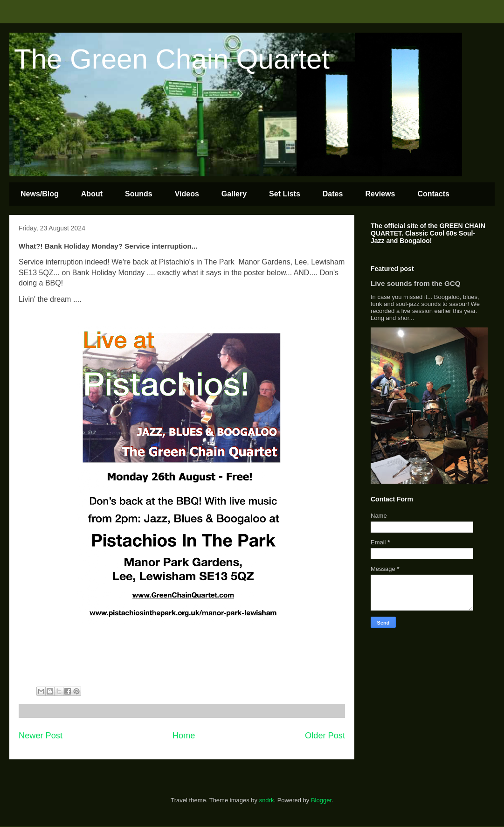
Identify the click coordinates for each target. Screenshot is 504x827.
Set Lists (285, 194)
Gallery (234, 194)
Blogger (321, 800)
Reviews (380, 194)
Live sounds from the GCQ (416, 283)
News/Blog (40, 194)
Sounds (139, 194)
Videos (187, 194)
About (92, 194)
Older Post (325, 736)
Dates (333, 194)
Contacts (433, 194)
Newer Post (41, 736)
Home (184, 736)
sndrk (267, 800)
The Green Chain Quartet (172, 59)
